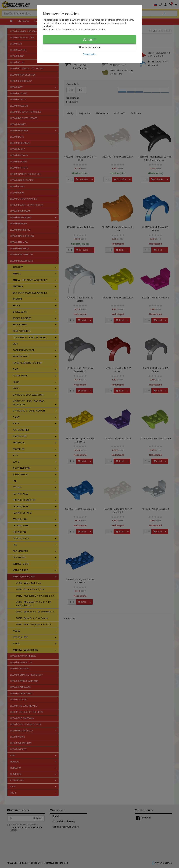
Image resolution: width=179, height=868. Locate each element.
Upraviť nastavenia (89, 47)
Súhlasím (90, 39)
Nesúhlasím (89, 54)
